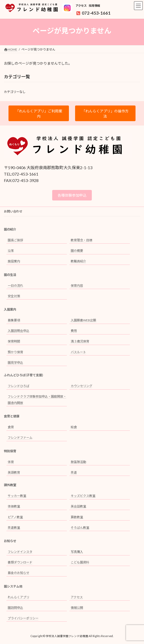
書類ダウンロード (20, 562)
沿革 (11, 251)
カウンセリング (82, 386)
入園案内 (10, 309)
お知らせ (10, 541)
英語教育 (14, 472)
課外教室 (10, 485)
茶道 (74, 472)
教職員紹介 (78, 261)
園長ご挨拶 (15, 240)
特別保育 (10, 451)
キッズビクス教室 (83, 496)
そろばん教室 (80, 528)
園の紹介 (10, 229)
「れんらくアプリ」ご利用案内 (39, 114)
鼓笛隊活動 (78, 462)
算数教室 (77, 517)
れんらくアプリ (19, 597)
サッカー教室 (17, 496)
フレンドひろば (19, 386)
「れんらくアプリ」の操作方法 (105, 114)
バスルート (78, 352)
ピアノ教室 (15, 517)
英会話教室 (78, 507)
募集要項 (14, 320)
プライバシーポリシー (23, 618)
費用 (74, 331)
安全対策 (14, 296)
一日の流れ (15, 286)
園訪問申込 (15, 608)
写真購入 (77, 552)
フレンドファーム (20, 438)
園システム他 (13, 586)
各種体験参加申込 (72, 195)
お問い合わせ (13, 211)
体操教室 (14, 507)
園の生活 (10, 275)
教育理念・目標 (82, 240)
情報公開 (77, 608)
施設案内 (14, 261)
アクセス (81, 6)
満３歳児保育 (80, 342)
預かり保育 (15, 352)
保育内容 (77, 286)
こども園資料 (80, 562)
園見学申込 (15, 363)
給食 (74, 427)
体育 (11, 462)
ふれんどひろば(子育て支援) (23, 375)
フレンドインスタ (20, 552)
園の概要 (77, 251)
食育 (11, 427)
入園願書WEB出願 (83, 320)
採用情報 (94, 6)
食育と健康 (12, 416)
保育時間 (14, 342)
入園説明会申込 (19, 331)
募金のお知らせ (19, 573)
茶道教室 (14, 528)
